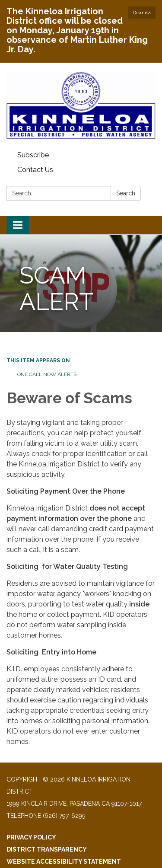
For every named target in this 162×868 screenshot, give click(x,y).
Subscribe (33, 155)
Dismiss (142, 13)
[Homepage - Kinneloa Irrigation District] (81, 105)
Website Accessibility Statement (64, 862)
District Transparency (47, 849)
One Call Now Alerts (47, 374)
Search (126, 193)
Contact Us (35, 170)
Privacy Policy (31, 837)
